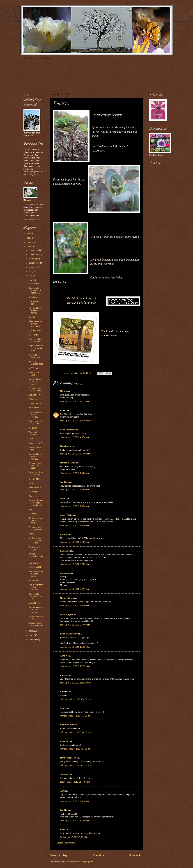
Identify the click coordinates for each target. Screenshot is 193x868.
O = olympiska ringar (35, 548)
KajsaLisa (65, 551)
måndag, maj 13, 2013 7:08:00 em (75, 732)
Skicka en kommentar (67, 843)
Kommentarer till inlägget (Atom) (80, 862)
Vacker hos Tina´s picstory (36, 473)
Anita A (64, 656)
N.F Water (33, 492)
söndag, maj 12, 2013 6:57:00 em (75, 454)
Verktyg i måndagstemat (36, 556)
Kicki (63, 829)
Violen (63, 410)
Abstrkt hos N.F (35, 395)
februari (33, 640)
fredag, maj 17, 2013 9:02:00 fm (74, 837)
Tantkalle (64, 482)
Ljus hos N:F (34, 563)
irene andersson (68, 430)
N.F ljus (32, 483)
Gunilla (64, 810)
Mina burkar (66, 446)
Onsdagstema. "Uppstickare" (36, 528)
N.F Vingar (33, 368)
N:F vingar (33, 514)
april (31, 631)
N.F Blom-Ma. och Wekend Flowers (35, 540)
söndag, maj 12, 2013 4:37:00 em (75, 437)
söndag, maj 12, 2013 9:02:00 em (75, 525)
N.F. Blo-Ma (34, 479)
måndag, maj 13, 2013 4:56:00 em (75, 699)
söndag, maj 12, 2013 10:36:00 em (76, 666)
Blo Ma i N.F (34, 408)
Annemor (65, 573)
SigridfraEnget (67, 725)
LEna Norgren (67, 614)
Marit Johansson (68, 758)
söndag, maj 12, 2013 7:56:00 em (75, 506)
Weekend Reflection (34, 356)
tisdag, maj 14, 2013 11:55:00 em (75, 782)
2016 (29, 234)
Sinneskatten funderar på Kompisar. (35, 290)
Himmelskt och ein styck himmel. (35, 456)
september (34, 263)
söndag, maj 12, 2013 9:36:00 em (75, 605)
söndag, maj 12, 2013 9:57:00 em (75, 625)
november (34, 254)
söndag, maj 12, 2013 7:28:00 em (75, 490)
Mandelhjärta (66, 598)
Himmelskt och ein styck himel (35, 382)
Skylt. (31, 439)
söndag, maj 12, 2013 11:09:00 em (76, 683)
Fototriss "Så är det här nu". (35, 340)
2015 (29, 238)
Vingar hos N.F (35, 443)
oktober (33, 259)
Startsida (98, 855)
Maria (63, 391)
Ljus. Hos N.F (34, 331)
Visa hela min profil (32, 219)
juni (31, 276)
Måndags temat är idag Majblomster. (35, 324)
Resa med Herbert (69, 634)
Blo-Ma (32, 317)
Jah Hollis (65, 774)
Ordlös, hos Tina (36, 404)
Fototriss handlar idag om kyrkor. (36, 574)
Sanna (63, 708)
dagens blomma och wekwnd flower (36, 348)
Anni (62, 791)
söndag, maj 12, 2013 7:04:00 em (75, 473)
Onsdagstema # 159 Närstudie (36, 624)
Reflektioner (34, 580)
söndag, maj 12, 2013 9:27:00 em (75, 589)
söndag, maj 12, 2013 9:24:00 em (75, 564)
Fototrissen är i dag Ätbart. (35, 422)
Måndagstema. (35, 487)
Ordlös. (32, 534)
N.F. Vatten (33, 335)
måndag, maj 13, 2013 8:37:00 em (75, 765)
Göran (63, 499)
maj (31, 280)
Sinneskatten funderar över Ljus (36, 596)
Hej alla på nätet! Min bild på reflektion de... (36, 503)
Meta (29, 200)
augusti (32, 267)
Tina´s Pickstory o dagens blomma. (36, 587)
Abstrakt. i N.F (35, 603)
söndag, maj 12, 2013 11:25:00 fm (75, 401)
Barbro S (64, 534)
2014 (29, 242)
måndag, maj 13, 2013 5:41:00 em (75, 716)
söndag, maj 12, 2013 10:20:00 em (76, 647)
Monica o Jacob (68, 463)
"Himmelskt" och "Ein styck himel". (36, 520)
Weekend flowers (33, 433)
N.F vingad (33, 297)
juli (30, 272)
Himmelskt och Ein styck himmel (35, 310)
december (34, 250)
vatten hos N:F (35, 567)
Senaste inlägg (59, 855)
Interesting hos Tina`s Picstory (35, 414)
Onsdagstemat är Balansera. (36, 389)
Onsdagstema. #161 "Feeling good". (36, 465)
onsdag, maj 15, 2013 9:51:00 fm (75, 801)
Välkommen (34, 399)
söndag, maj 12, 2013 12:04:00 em (76, 421)
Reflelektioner (35, 284)
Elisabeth (65, 741)
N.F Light (32, 428)
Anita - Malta (66, 515)
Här (69, 303)
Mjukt (31, 509)
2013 (29, 246)
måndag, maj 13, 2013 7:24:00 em (75, 749)
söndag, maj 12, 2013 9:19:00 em (75, 542)
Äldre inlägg (136, 855)
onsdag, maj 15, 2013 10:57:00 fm (75, 820)
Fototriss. (33, 496)
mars (31, 635)
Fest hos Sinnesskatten (36, 363)
